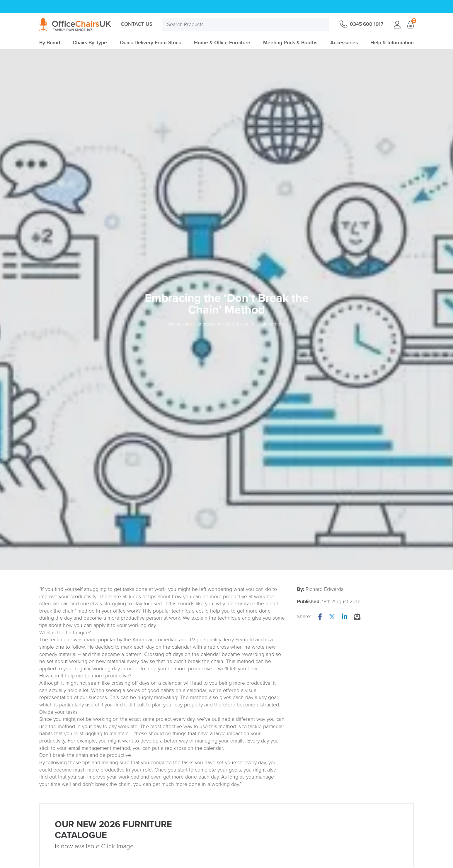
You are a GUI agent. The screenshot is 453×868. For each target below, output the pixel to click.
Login (397, 25)
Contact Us (137, 24)
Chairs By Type (90, 43)
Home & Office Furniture (222, 43)
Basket (410, 25)
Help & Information (392, 43)
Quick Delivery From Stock (150, 43)
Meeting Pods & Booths (290, 43)
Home (174, 324)
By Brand (50, 43)
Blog (189, 324)
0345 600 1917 (366, 24)
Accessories (344, 43)
